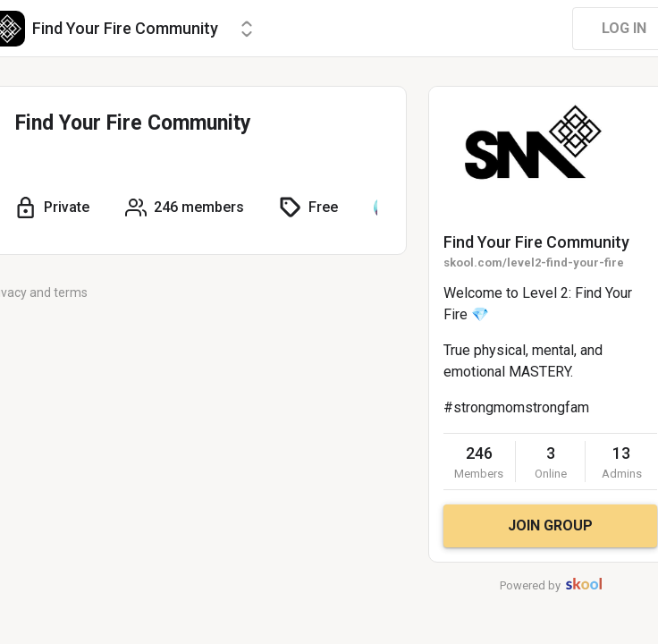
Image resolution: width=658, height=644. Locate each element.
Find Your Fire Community (536, 242)
